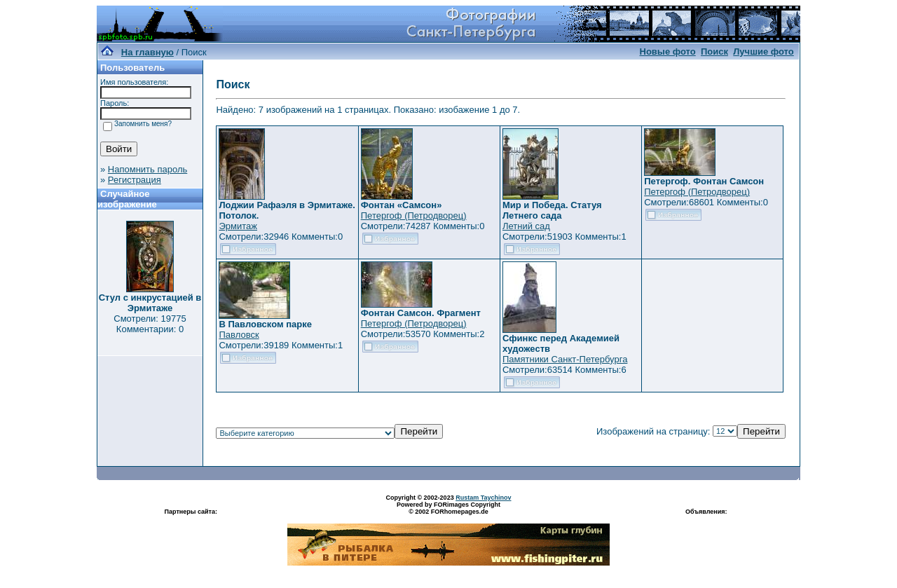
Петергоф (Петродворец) (414, 216)
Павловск (239, 335)
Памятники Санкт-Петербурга (565, 359)
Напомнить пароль (148, 169)
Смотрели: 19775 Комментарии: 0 (150, 324)
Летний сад (526, 226)
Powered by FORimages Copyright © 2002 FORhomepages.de (448, 508)
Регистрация (135, 180)
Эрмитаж (238, 226)
